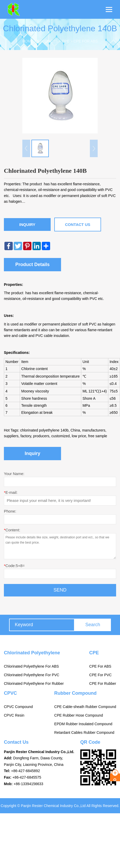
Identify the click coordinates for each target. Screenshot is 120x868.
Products (48, 41)
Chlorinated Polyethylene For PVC (32, 675)
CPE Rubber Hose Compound (79, 715)
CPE (66, 41)
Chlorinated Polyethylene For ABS (31, 666)
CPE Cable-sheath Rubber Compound (85, 707)
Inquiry (27, 224)
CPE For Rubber (103, 684)
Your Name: (14, 474)
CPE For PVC (101, 675)
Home (28, 41)
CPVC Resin (14, 715)
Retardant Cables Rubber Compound (84, 732)
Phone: (10, 511)
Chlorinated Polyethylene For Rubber (34, 684)
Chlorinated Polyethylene (32, 653)
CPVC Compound (18, 707)
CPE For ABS (86, 41)
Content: (12, 530)
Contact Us (78, 224)
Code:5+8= (14, 566)
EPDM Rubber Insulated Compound (83, 724)
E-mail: (11, 492)
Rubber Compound (75, 693)
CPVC (10, 693)
